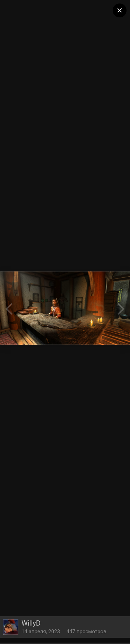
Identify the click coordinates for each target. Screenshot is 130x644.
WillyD (31, 623)
